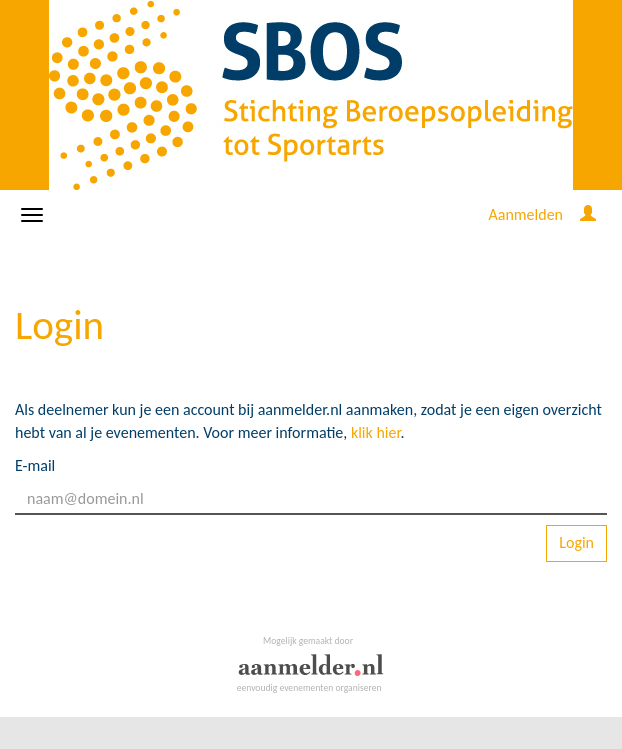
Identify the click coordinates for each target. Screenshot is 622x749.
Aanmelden (525, 214)
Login (576, 542)
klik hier (376, 432)
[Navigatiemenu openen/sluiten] (32, 215)
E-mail (35, 465)
